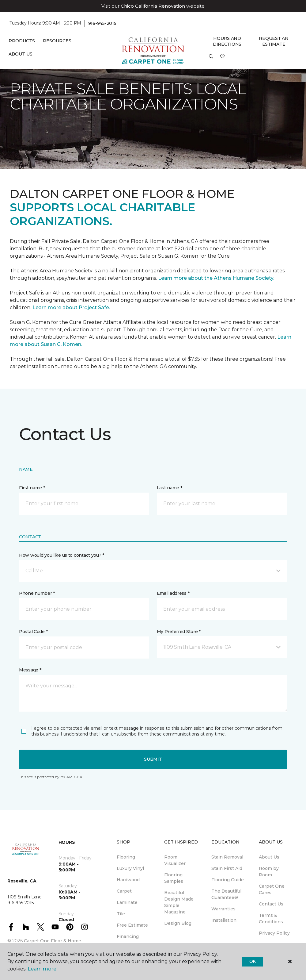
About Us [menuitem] (269, 857)
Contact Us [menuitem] (271, 904)
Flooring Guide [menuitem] (228, 880)
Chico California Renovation (153, 6)
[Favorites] (222, 59)
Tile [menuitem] (121, 914)
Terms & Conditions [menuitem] (271, 919)
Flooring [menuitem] (126, 857)
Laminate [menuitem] (127, 902)
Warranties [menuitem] (223, 909)
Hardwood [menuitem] (128, 880)
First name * (32, 488)
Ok (253, 961)
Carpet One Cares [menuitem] (272, 889)
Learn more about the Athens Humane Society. (217, 278)
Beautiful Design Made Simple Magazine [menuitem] (179, 902)
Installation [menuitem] (224, 920)
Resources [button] (57, 41)
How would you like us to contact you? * (62, 555)
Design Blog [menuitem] (178, 923)
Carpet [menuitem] (124, 891)
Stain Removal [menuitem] (227, 857)
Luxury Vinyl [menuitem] (130, 868)
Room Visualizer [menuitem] (175, 860)
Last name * (170, 488)
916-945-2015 (102, 23)
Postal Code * (33, 632)
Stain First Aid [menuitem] (227, 868)
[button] (211, 59)
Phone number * (37, 593)
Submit (153, 759)
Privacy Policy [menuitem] (274, 933)
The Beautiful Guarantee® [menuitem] (226, 894)
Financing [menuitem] (128, 936)
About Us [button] (21, 54)
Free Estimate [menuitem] (132, 925)
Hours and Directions (227, 41)
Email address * (173, 593)
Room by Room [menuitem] (269, 872)
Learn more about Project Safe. (71, 307)
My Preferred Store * (179, 632)
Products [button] (22, 41)
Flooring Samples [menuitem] (174, 878)
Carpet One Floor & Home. (53, 941)
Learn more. (42, 969)
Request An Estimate (274, 41)
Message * (30, 670)
